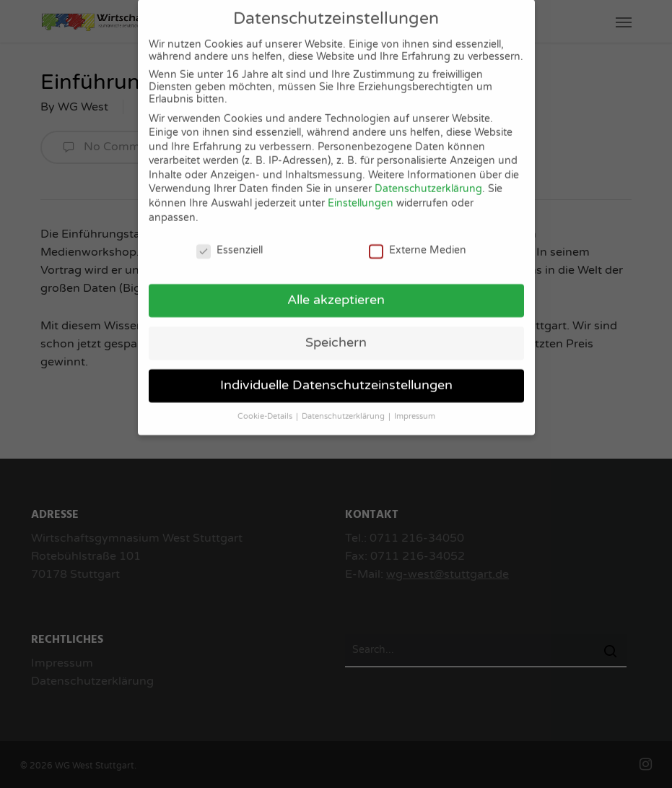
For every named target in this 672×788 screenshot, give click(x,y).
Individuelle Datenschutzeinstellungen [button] (336, 375)
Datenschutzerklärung (428, 179)
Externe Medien (418, 240)
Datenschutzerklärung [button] (344, 406)
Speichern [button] (336, 333)
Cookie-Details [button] (266, 406)
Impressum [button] (415, 406)
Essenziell (230, 240)
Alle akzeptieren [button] (336, 290)
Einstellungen (361, 193)
